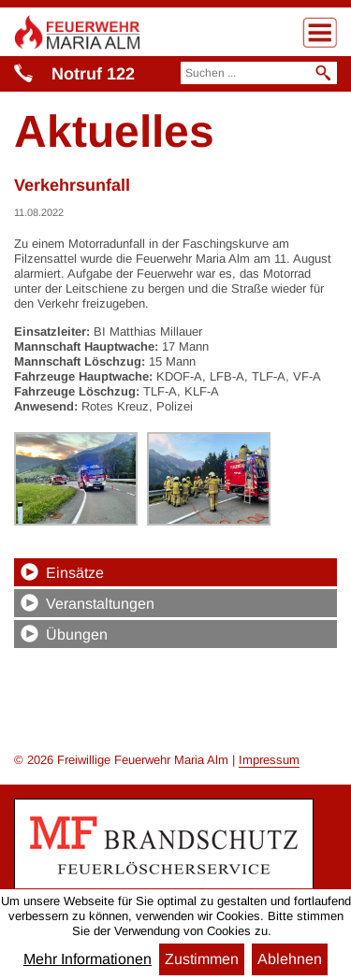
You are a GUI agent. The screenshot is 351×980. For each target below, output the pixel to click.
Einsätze (75, 573)
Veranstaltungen (100, 604)
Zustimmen (202, 959)
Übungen (77, 634)
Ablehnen (290, 959)
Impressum (269, 760)
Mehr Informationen (88, 959)
